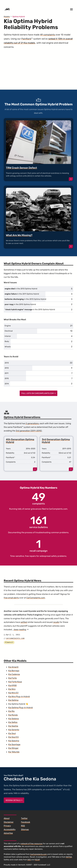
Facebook (26, 822)
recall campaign (38, 545)
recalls (56, 622)
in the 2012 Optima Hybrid (21, 289)
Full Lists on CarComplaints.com (39, 393)
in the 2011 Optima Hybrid (22, 294)
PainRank (26, 39)
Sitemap (25, 829)
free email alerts (11, 598)
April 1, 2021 (13, 635)
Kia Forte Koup (15, 682)
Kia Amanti (13, 667)
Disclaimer (9, 822)
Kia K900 (12, 685)
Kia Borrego (14, 671)
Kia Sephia (13, 726)
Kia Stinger (13, 748)
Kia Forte (12, 678)
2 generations (32, 423)
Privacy (7, 826)
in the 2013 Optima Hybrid (25, 299)
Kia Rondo (13, 715)
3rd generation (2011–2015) (29, 431)
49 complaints (48, 35)
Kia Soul (12, 733)
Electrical (9, 331)
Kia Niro (12, 689)
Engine (8, 326)
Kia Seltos (13, 722)
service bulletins (39, 522)
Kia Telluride (14, 752)
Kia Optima (13, 700)
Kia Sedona (14, 719)
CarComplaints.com (58, 509)
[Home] (7, 9)
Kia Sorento (14, 730)
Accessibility (10, 829)
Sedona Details (14, 800)
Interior (8, 336)
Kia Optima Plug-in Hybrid (20, 708)
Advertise (8, 833)
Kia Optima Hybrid (17, 704)
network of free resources (32, 844)
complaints (39, 498)
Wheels (8, 347)
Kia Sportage (14, 745)
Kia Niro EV (13, 693)
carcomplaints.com (15, 638)
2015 (7, 378)
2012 (7, 368)
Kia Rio (11, 711)
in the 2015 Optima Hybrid (20, 304)
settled (24, 622)
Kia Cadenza (14, 674)
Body (7, 341)
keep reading (21, 630)
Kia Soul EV (14, 737)
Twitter (24, 818)
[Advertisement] (38, 71)
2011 (7, 373)
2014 (7, 384)
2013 (7, 363)
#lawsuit (9, 642)
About (7, 818)
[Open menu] (71, 9)
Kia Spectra (14, 741)
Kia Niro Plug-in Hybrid (19, 697)
